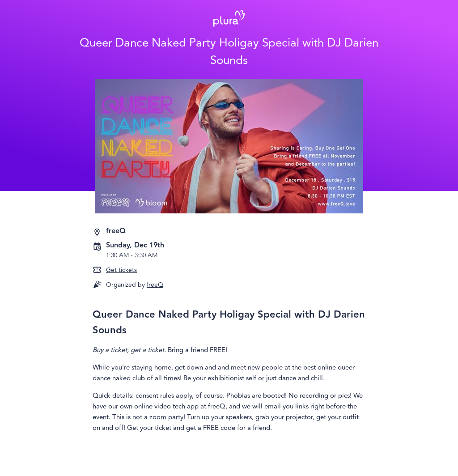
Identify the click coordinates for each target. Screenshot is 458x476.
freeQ (155, 285)
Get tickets (121, 270)
